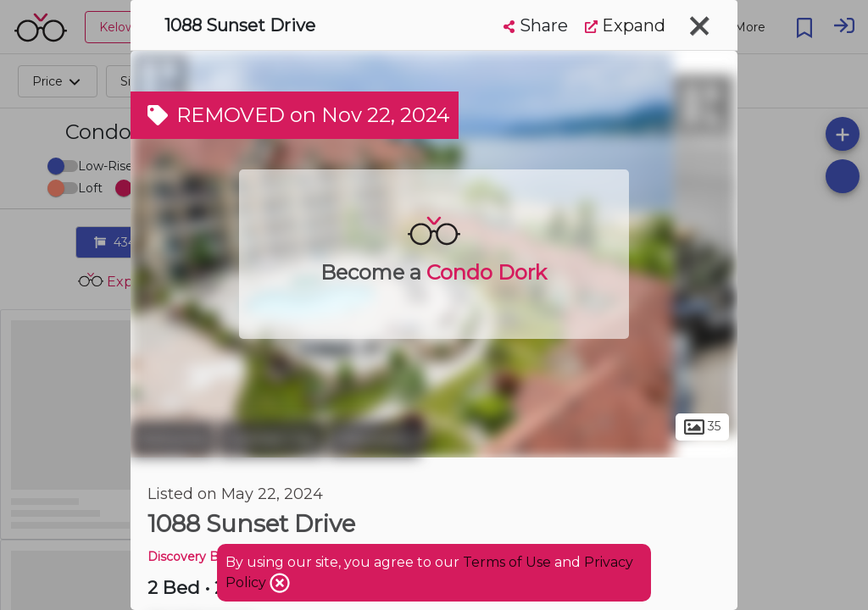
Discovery (374, 439)
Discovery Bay (190, 557)
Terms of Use (507, 562)
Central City (271, 439)
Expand (625, 25)
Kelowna (172, 439)
